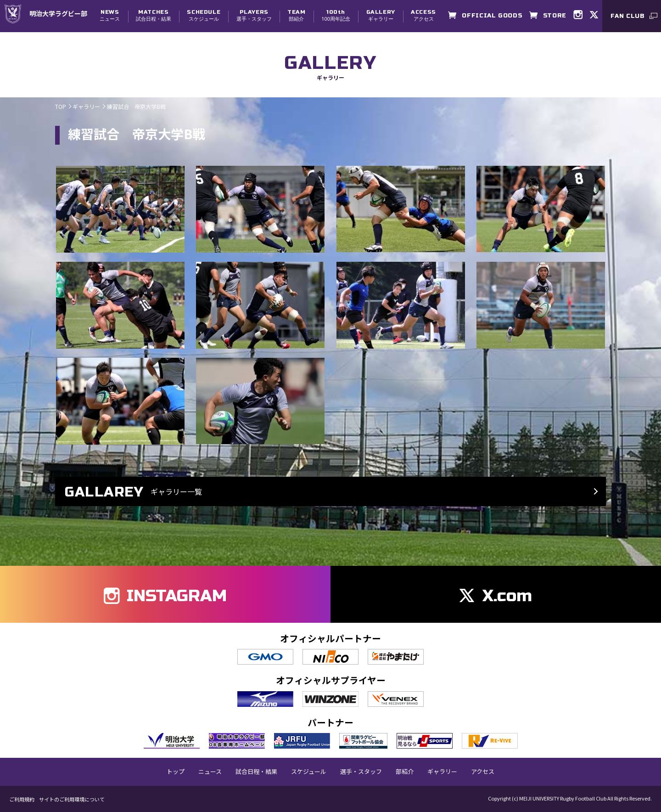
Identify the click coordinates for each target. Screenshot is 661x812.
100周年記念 (336, 15)
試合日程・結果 (154, 15)
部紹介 (296, 15)
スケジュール (204, 15)
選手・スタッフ (254, 15)
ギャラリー (381, 15)
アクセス (423, 15)
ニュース (110, 15)
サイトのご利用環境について (72, 799)
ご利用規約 (22, 799)
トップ (176, 772)
